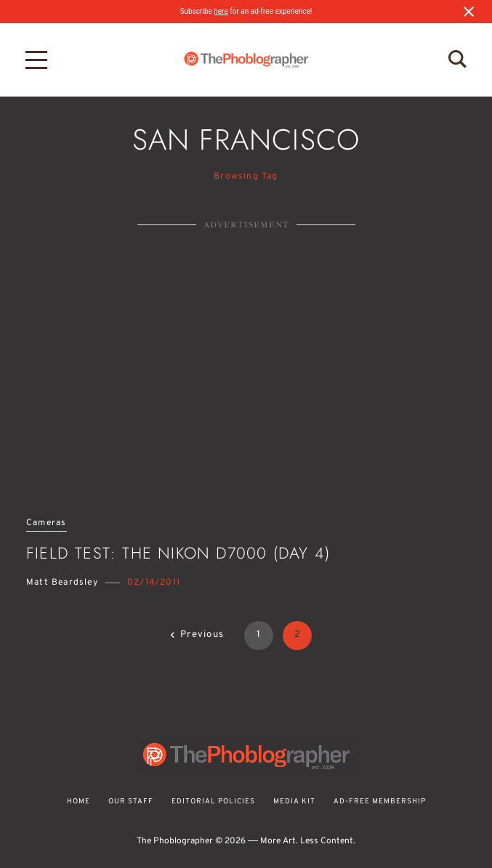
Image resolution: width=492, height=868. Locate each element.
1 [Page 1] (259, 635)
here (221, 11)
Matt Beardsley (62, 583)
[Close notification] (469, 12)
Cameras (46, 523)
